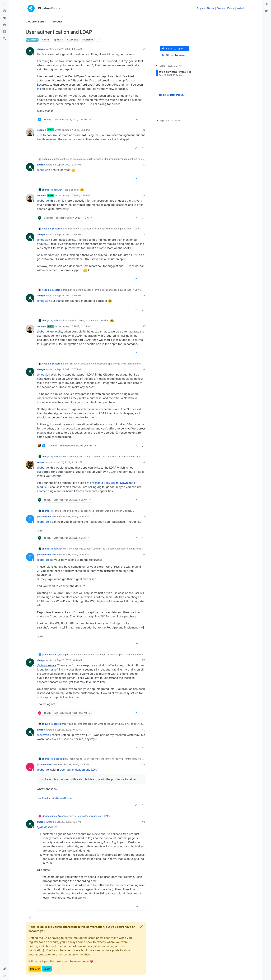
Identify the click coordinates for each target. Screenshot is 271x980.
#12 (144, 660)
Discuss (32, 40)
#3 (144, 165)
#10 (144, 516)
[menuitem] (267, 4)
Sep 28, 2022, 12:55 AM (76, 554)
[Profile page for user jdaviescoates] (30, 767)
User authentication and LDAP (79, 770)
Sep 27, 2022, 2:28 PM (78, 130)
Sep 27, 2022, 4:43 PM (78, 326)
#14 (144, 764)
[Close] (141, 927)
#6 (144, 295)
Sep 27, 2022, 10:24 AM (69, 49)
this (39, 89)
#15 (144, 822)
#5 (144, 234)
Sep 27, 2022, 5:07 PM (69, 369)
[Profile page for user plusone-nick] (30, 519)
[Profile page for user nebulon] (30, 132)
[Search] (4, 39)
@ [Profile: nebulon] (43, 170)
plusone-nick (44, 516)
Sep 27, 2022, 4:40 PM (69, 234)
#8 (144, 369)
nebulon (41, 130)
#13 (144, 730)
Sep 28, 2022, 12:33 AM (76, 516)
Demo (221, 8)
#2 (144, 130)
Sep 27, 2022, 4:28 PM (78, 195)
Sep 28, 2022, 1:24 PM (69, 822)
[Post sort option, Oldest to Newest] (175, 55)
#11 (144, 554)
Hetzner (68, 798)
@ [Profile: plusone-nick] (47, 665)
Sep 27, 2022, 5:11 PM (68, 462)
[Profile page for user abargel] (30, 51)
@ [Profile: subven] (43, 735)
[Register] (267, 11)
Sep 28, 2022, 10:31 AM (69, 660)
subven (41, 462)
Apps (200, 8)
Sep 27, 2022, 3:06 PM (69, 165)
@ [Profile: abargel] (43, 201)
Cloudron (46, 798)
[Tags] (4, 18)
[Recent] (4, 11)
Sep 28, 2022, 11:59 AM (76, 764)
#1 (144, 49)
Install (240, 8)
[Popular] (4, 25)
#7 (144, 326)
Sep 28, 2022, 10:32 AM (69, 730)
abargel (41, 49)
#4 (144, 195)
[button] (4, 969)
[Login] (267, 4)
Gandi (59, 798)
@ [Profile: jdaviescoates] (47, 827)
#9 (144, 462)
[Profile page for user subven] (30, 465)
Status (210, 8)
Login (47, 969)
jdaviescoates (45, 764)
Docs (231, 8)
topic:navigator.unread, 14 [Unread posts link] (173, 95)
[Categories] (4, 4)
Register (35, 969)
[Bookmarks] (4, 32)
